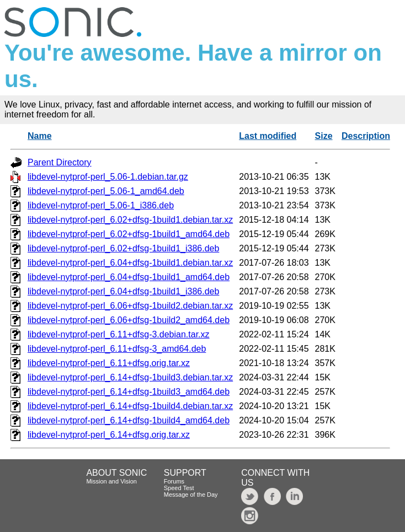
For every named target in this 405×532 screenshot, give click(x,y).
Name (40, 136)
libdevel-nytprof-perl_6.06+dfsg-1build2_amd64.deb (129, 320)
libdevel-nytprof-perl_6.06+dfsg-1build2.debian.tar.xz (130, 306)
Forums (174, 481)
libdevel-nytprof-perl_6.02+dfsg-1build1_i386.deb (123, 248)
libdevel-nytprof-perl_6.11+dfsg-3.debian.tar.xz (119, 334)
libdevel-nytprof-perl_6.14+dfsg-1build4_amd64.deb (129, 420)
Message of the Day (191, 495)
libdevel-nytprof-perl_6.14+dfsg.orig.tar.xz (109, 435)
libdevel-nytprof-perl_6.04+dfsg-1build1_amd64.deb (129, 277)
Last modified (268, 136)
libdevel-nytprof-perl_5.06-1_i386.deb (101, 205)
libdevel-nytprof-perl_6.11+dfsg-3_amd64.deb (117, 349)
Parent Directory (60, 162)
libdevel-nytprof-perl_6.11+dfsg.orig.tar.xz (109, 363)
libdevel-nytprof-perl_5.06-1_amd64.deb (106, 191)
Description (366, 136)
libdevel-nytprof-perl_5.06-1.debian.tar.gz (108, 177)
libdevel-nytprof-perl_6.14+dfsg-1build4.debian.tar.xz (130, 406)
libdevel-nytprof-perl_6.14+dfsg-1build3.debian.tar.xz (130, 377)
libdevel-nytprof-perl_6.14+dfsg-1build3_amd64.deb (129, 392)
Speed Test (179, 488)
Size (324, 136)
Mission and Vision (111, 481)
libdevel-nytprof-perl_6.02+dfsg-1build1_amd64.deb (129, 234)
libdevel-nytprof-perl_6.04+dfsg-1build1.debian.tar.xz (130, 263)
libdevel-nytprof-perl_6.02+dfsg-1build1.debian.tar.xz (130, 220)
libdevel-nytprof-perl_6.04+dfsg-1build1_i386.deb (123, 291)
